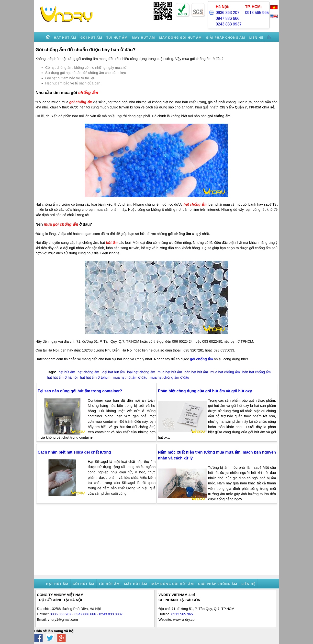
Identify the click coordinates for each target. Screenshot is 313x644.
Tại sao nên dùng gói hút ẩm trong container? (80, 391)
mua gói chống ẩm (61, 224)
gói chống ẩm (81, 102)
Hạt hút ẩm (57, 584)
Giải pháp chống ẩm (218, 584)
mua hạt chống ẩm (225, 372)
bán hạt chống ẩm (257, 372)
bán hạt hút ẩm (196, 372)
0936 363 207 (228, 13)
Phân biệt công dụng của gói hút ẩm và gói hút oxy (205, 391)
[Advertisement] (156, 541)
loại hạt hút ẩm (113, 372)
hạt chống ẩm (195, 204)
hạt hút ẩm (67, 372)
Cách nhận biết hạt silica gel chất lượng (74, 452)
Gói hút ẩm (84, 584)
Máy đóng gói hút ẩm (173, 584)
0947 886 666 (228, 18)
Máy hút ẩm (136, 584)
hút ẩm (112, 243)
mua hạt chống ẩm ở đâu (169, 377)
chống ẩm (88, 93)
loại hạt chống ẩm (141, 372)
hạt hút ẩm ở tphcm (95, 377)
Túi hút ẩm (109, 584)
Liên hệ (248, 584)
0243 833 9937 (229, 24)
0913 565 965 (257, 13)
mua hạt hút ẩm (170, 372)
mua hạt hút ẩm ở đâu (130, 377)
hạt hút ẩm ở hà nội (62, 377)
